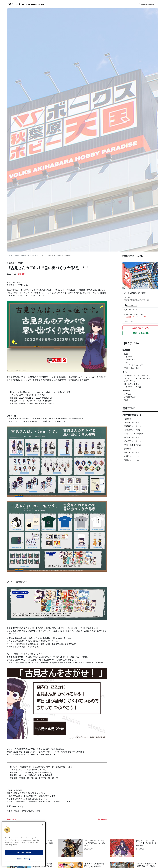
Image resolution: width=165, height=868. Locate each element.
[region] (24, 844)
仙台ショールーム (132, 422)
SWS (126, 362)
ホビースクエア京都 (133, 445)
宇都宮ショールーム (133, 426)
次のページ (102, 819)
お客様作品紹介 (131, 397)
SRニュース (28, 4)
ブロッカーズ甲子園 (133, 387)
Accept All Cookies (24, 852)
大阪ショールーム (132, 449)
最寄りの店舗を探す (140, 333)
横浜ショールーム (132, 437)
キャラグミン (130, 359)
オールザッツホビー (133, 384)
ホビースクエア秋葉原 (134, 434)
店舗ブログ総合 (13, 256)
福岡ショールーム (132, 460)
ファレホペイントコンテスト (137, 375)
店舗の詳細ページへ (140, 328)
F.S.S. (127, 354)
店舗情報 (126, 390)
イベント (126, 372)
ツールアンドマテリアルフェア (137, 378)
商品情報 (126, 350)
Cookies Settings (24, 859)
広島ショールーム (132, 456)
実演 (126, 400)
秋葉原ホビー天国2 (29, 256)
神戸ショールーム (132, 452)
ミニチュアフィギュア (134, 365)
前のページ (12, 819)
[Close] (43, 825)
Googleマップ (131, 305)
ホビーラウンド (131, 381)
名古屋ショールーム (133, 441)
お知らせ (21, 274)
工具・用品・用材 (132, 368)
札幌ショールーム (132, 419)
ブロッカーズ (130, 357)
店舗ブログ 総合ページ (132, 415)
